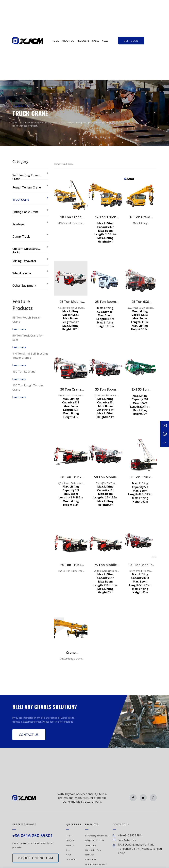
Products (83, 41)
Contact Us (29, 735)
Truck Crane (91, 845)
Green (28, 41)
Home (55, 41)
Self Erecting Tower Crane (97, 836)
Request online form (35, 858)
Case (68, 850)
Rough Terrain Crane (94, 840)
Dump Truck (91, 859)
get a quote (131, 41)
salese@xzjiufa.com (127, 840)
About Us (70, 845)
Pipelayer (89, 855)
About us (68, 41)
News (105, 41)
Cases (96, 41)
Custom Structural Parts (96, 864)
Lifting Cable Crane (93, 850)
